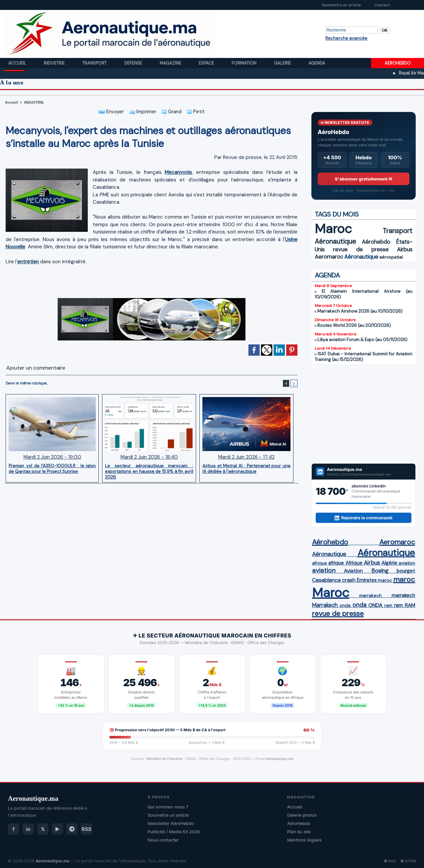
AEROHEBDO (398, 63)
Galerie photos (302, 815)
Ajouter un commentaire (36, 368)
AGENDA (327, 275)
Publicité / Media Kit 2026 (174, 832)
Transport (95, 63)
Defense (134, 63)
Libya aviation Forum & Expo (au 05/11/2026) (362, 340)
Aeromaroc (329, 257)
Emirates (367, 580)
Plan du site (299, 832)
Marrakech (325, 605)
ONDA (375, 605)
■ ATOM (408, 861)
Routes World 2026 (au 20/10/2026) (354, 325)
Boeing (380, 571)
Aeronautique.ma (280, 759)
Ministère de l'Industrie (165, 759)
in (28, 829)
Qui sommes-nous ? (168, 807)
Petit (196, 112)
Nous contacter (163, 840)
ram (388, 606)
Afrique (354, 563)
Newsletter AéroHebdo (171, 823)
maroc (385, 580)
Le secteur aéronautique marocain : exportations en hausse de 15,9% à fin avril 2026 (149, 471)
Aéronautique (335, 241)
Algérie (389, 563)
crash (349, 580)
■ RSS (390, 861)
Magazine (171, 63)
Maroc (333, 229)
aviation (407, 563)
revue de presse (361, 249)
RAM (410, 605)
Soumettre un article (341, 5)
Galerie (283, 63)
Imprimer (143, 112)
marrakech (370, 596)
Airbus (405, 249)
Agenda (317, 63)
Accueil (18, 63)
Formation (244, 63)
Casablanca (326, 580)
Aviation (353, 571)
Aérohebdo (376, 242)
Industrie (55, 63)
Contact (382, 5)
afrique (319, 563)
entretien (28, 262)
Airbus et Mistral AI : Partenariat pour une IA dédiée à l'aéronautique (246, 469)
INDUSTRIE (34, 102)
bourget (406, 571)
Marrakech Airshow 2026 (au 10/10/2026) (360, 311)
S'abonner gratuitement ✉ (364, 179)
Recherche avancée (346, 38)
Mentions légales (304, 840)
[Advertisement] (152, 280)
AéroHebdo (299, 823)
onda (345, 606)
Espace (207, 63)
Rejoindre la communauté (364, 518)
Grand (172, 112)
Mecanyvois (178, 172)
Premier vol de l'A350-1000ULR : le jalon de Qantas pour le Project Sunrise (52, 469)
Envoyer (111, 112)
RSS (86, 829)
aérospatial (391, 257)
